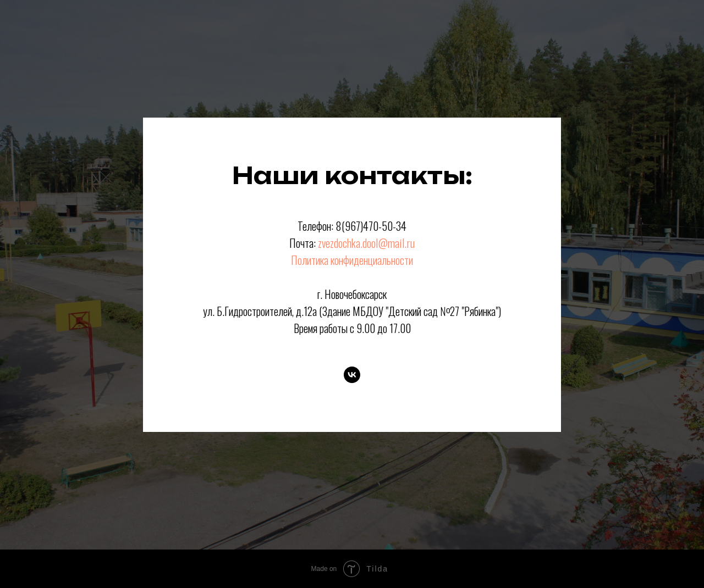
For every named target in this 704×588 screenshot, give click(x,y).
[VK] (352, 375)
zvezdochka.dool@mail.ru (366, 243)
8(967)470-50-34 (371, 226)
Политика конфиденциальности (352, 260)
